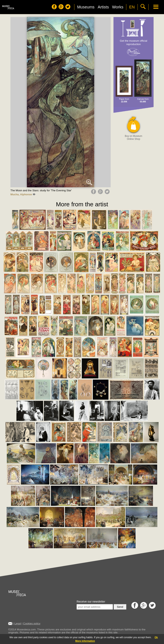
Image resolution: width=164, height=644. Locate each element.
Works (118, 7)
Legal (18, 623)
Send (120, 607)
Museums (86, 7)
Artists (103, 7)
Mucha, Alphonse (23, 194)
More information (85, 641)
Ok (156, 637)
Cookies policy (32, 623)
